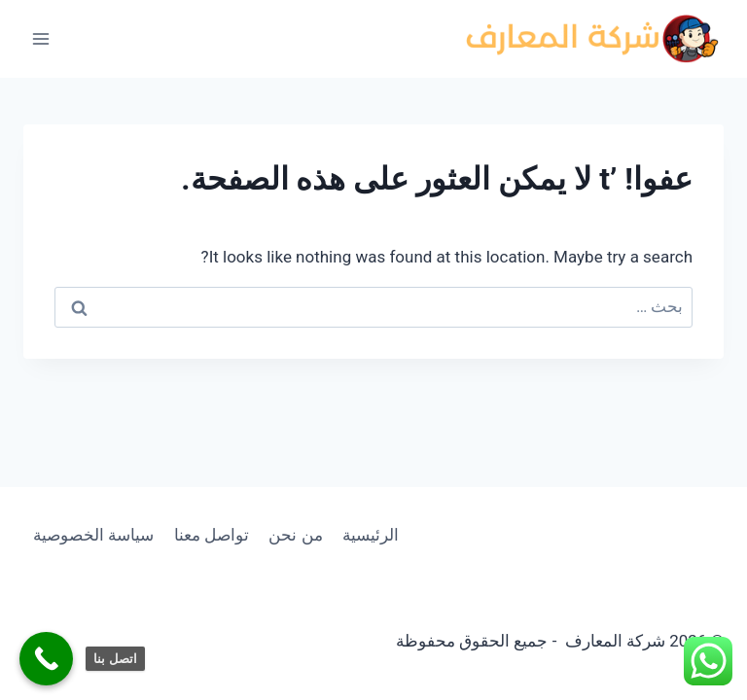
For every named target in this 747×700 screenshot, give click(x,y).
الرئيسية (371, 535)
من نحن (295, 535)
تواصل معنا (212, 535)
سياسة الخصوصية (93, 535)
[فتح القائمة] (41, 38)
